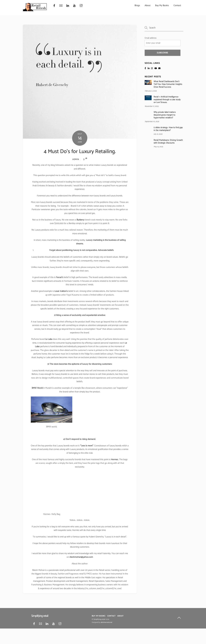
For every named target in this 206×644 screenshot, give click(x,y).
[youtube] (74, 6)
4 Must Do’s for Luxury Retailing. (80, 152)
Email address (151, 38)
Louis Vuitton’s (61, 291)
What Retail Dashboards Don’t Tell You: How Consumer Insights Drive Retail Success (168, 84)
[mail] (61, 6)
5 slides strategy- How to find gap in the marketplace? (168, 129)
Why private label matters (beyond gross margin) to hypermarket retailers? (165, 115)
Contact (177, 5)
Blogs (137, 5)
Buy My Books (162, 5)
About (148, 5)
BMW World (37, 388)
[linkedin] (68, 6)
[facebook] (54, 6)
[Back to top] (179, 618)
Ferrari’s (60, 277)
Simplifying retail (99, 619)
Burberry (80, 220)
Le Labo (49, 339)
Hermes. (115, 460)
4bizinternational (106, 623)
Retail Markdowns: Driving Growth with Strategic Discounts (168, 142)
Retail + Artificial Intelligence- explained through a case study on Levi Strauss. (167, 100)
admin (76, 159)
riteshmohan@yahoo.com (81, 557)
